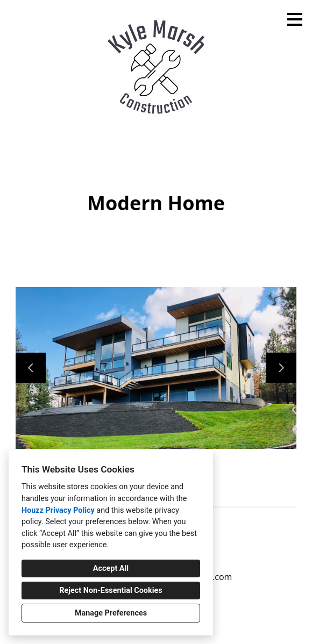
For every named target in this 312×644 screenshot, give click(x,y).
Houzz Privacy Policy (58, 510)
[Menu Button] (295, 19)
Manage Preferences (111, 613)
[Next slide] (281, 368)
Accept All (111, 568)
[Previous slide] (31, 368)
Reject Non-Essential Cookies (111, 591)
